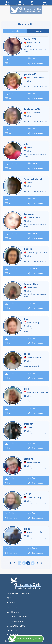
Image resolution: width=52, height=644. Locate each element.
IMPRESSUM (12, 607)
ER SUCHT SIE (13, 630)
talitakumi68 (33, 109)
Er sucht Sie (38, 31)
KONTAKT (11, 603)
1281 (33, 563)
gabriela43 (31, 74)
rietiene (30, 459)
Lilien (28, 529)
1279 (24, 563)
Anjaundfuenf (33, 284)
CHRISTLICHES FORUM (16, 626)
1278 (19, 563)
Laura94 (30, 214)
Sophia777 (31, 39)
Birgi (28, 389)
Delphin (30, 424)
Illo (27, 319)
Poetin (29, 249)
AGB (9, 598)
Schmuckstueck (34, 179)
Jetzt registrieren (25, 640)
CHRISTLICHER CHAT (15, 621)
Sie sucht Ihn (15, 31)
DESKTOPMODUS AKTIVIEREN (19, 593)
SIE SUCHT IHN (13, 635)
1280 (28, 563)
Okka (28, 354)
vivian (29, 494)
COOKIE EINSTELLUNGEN (17, 617)
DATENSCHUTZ (13, 612)
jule (27, 144)
